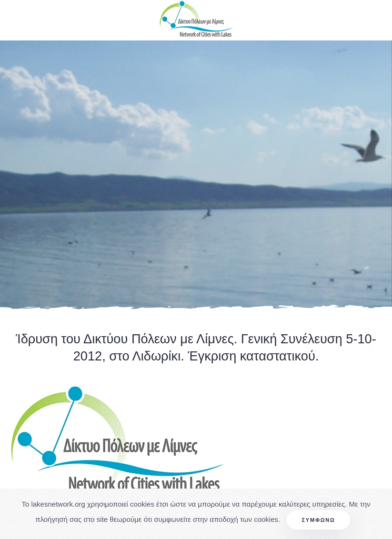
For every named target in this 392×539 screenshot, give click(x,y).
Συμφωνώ (318, 520)
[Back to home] (196, 20)
